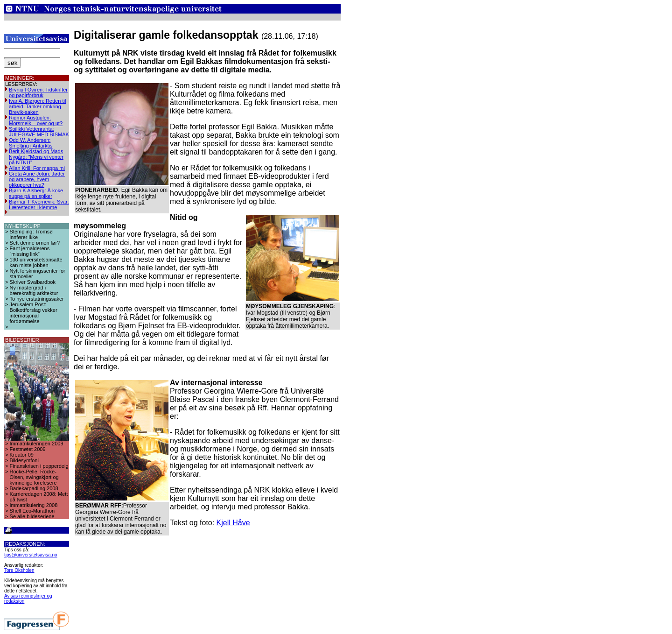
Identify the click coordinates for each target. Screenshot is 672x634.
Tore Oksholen (19, 570)
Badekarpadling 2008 (34, 488)
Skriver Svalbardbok (33, 282)
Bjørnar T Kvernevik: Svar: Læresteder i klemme (39, 204)
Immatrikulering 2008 (34, 505)
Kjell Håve (233, 523)
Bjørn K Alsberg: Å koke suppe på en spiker (36, 193)
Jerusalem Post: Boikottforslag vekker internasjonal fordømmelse (34, 313)
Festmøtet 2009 (28, 449)
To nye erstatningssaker (37, 299)
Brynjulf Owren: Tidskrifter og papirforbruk (38, 92)
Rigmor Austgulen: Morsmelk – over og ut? (36, 120)
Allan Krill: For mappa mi (37, 168)
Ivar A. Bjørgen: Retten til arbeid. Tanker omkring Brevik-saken (37, 106)
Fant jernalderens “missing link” (30, 251)
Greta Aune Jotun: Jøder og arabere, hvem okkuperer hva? (37, 179)
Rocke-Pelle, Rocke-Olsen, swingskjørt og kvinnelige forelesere (34, 477)
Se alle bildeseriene (32, 516)
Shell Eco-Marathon (32, 511)
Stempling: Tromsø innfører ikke (31, 234)
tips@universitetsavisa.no (31, 555)
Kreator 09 (22, 455)
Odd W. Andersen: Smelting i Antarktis (31, 143)
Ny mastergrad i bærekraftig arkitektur (34, 290)
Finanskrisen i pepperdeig (39, 466)
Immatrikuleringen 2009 (37, 444)
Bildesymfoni (24, 460)
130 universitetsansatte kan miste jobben (36, 262)
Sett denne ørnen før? (35, 243)
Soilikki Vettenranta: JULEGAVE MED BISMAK (39, 132)
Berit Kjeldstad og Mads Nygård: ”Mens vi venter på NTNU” (36, 157)
